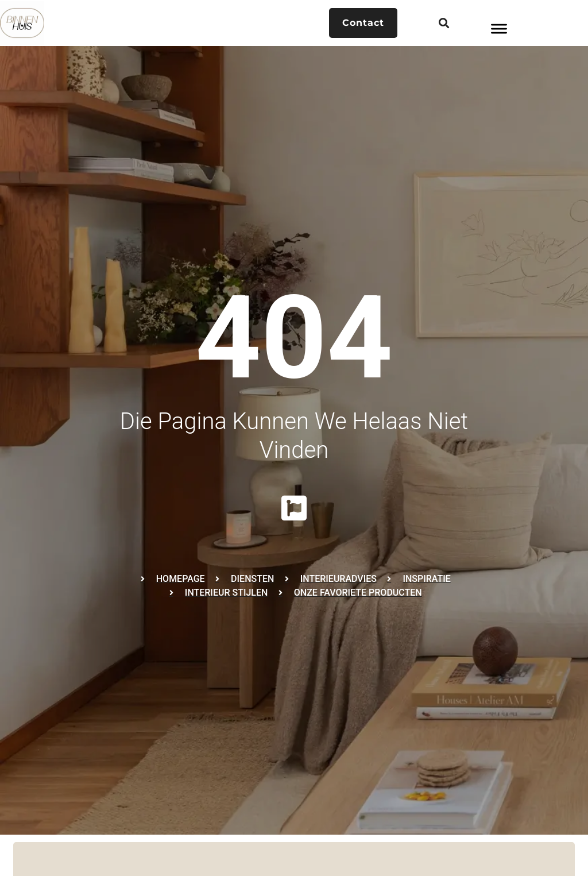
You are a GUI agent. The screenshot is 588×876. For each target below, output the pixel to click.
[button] (444, 23)
